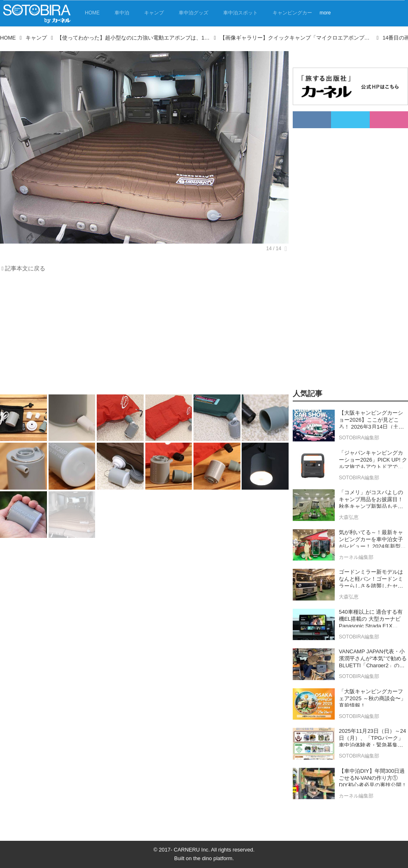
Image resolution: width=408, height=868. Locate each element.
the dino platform (213, 858)
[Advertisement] (139, 335)
